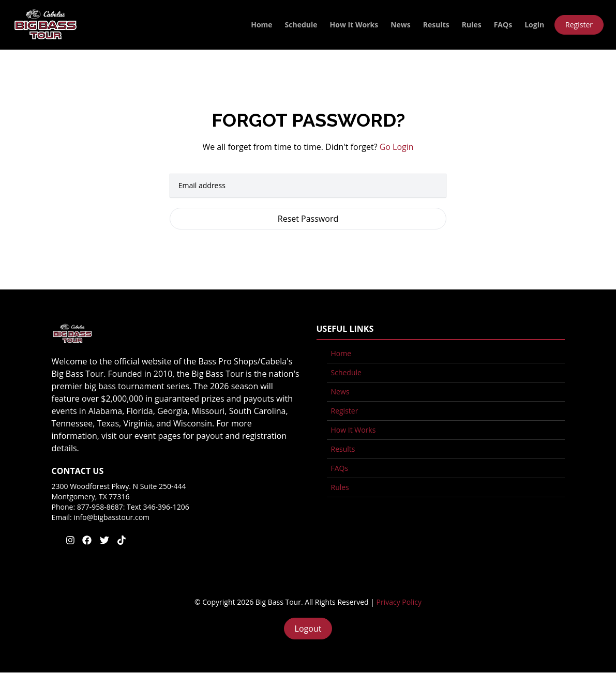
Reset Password (308, 219)
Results (436, 25)
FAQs (503, 25)
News (401, 25)
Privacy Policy (399, 602)
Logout (308, 629)
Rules (472, 25)
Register (579, 25)
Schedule (301, 25)
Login (534, 25)
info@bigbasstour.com (111, 517)
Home (261, 25)
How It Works (354, 25)
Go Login (397, 147)
